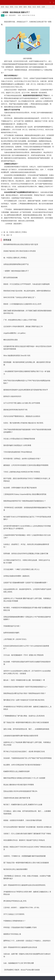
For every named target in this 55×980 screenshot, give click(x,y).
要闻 (3, 15)
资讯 (12, 7)
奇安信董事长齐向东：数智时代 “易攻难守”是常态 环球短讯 (24, 840)
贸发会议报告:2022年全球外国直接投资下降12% (20, 791)
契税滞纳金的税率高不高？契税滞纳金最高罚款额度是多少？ (25, 501)
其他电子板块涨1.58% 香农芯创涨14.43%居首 (20, 251)
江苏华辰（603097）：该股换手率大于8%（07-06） (22, 908)
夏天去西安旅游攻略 (11, 278)
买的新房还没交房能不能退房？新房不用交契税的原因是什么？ (25, 687)
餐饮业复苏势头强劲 (11, 340)
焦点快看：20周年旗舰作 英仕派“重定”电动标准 (20, 488)
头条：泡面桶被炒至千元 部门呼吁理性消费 (19, 963)
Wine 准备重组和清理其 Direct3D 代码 (17, 356)
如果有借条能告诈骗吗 (11, 633)
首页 (3, 7)
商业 (30, 7)
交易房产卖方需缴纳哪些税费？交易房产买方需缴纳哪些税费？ (25, 583)
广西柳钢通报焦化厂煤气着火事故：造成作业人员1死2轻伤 (24, 716)
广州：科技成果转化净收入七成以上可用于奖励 (20, 320)
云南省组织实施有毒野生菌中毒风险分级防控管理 (21, 736)
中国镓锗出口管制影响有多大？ (14, 921)
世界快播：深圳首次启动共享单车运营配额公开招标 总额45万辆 (26, 554)
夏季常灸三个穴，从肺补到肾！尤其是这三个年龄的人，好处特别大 (27, 941)
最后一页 (9, 235)
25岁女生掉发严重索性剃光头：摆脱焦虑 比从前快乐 (22, 416)
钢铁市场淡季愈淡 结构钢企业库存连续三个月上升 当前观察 (24, 778)
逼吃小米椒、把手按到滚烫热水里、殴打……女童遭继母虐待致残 (26, 729)
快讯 (39, 7)
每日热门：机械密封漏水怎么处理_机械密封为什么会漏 (23, 805)
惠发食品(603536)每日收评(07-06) (15, 410)
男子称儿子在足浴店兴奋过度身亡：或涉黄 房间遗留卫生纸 (24, 752)
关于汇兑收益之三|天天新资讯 (14, 914)
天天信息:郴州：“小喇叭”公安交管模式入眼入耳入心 (21, 569)
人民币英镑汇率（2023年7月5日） (15, 639)
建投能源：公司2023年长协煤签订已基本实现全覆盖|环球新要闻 (26, 465)
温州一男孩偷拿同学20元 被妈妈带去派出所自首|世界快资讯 (24, 885)
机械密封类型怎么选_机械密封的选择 (16, 771)
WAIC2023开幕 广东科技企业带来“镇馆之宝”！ (20, 297)
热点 (7, 7)
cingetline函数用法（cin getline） (15, 333)
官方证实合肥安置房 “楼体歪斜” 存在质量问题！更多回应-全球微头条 (27, 827)
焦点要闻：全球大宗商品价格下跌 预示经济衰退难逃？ (23, 765)
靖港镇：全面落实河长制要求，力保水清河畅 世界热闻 (23, 820)
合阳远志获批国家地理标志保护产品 (16, 264)
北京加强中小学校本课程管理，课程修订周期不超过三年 (23, 326)
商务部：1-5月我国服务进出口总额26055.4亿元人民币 (22, 304)
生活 (34, 7)
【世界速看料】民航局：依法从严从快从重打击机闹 (22, 970)
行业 (16, 7)
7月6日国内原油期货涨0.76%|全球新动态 (18, 452)
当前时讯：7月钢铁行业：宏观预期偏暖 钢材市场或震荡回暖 (25, 856)
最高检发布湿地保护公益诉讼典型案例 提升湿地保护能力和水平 (26, 390)
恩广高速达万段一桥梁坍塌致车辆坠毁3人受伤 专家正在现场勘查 (26, 722)
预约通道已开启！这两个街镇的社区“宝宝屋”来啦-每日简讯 (24, 700)
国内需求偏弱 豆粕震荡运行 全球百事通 (17, 445)
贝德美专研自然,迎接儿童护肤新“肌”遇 (17, 798)
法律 (43, 7)
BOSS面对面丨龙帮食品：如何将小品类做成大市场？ (22, 459)
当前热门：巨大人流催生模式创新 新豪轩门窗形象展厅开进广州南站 (27, 834)
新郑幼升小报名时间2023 (12, 396)
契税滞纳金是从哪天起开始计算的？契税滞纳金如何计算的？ (25, 693)
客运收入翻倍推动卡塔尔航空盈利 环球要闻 (19, 785)
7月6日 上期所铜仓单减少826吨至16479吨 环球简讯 (22, 472)
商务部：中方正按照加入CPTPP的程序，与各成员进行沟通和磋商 (27, 284)
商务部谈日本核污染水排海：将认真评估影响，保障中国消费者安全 (27, 291)
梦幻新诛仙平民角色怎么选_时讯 (15, 901)
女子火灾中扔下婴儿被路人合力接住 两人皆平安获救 (22, 403)
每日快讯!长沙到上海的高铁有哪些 (15, 869)
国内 (25, 7)
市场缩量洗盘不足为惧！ (12, 626)
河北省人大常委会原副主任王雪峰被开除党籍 (19, 439)
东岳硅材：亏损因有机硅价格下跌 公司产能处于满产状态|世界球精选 (27, 758)
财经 (21, 7)
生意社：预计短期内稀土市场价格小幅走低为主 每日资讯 (23, 423)
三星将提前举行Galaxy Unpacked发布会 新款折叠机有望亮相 (25, 494)
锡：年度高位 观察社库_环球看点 (17, 232)
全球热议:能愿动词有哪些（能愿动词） (17, 576)
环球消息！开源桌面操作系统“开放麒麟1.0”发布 (20, 927)
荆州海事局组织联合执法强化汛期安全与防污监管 (21, 244)
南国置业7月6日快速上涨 (12, 934)
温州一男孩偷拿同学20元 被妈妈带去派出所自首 (20, 947)
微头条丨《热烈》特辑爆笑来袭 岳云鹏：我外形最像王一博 (24, 680)
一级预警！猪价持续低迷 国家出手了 (16, 271)
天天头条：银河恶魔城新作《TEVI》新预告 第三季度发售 (24, 655)
